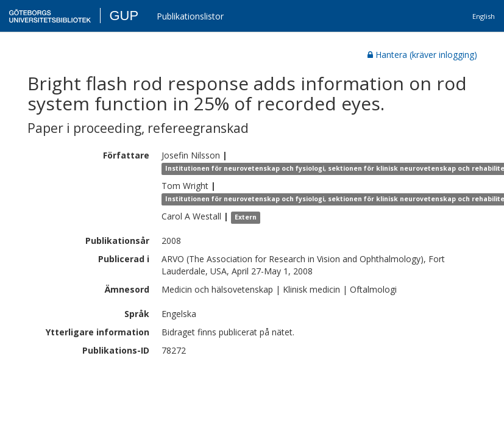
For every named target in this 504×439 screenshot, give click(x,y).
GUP (124, 16)
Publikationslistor (190, 16)
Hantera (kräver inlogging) (422, 55)
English (484, 16)
